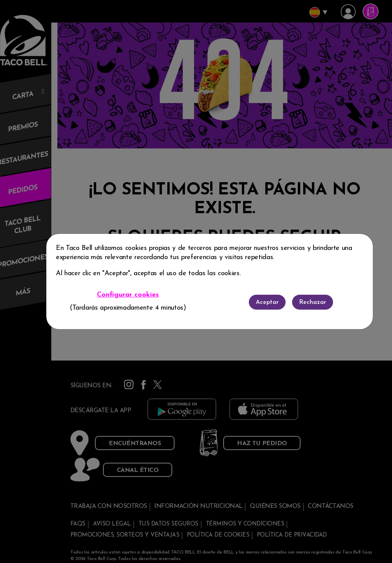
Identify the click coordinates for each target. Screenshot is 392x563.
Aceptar (267, 302)
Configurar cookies (128, 295)
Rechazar (313, 302)
